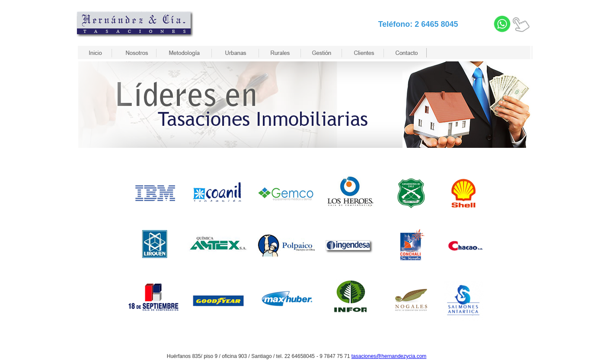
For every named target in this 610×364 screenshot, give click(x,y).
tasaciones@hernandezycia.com (389, 356)
